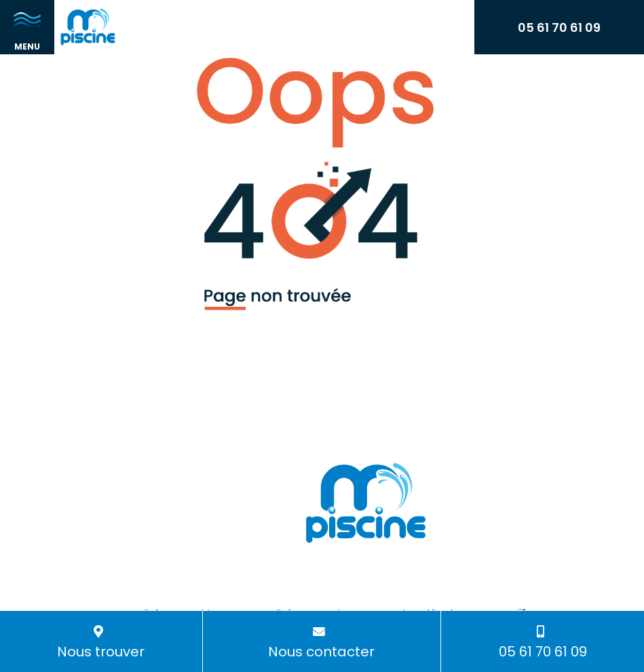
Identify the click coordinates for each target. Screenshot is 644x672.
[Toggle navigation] (27, 27)
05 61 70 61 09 (559, 27)
